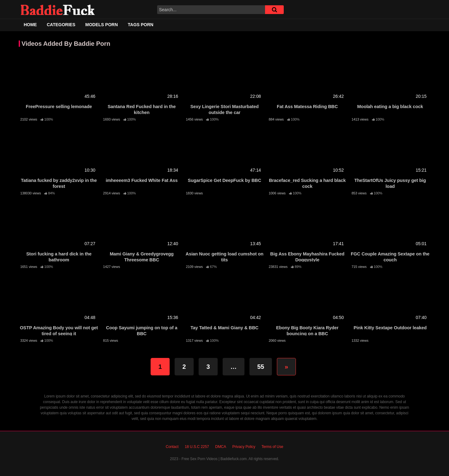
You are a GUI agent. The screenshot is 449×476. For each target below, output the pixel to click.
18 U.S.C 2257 (197, 447)
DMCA (221, 447)
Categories (61, 25)
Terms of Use (273, 447)
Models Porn (102, 25)
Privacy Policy (244, 447)
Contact (172, 447)
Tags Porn (141, 25)
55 (261, 367)
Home (30, 25)
